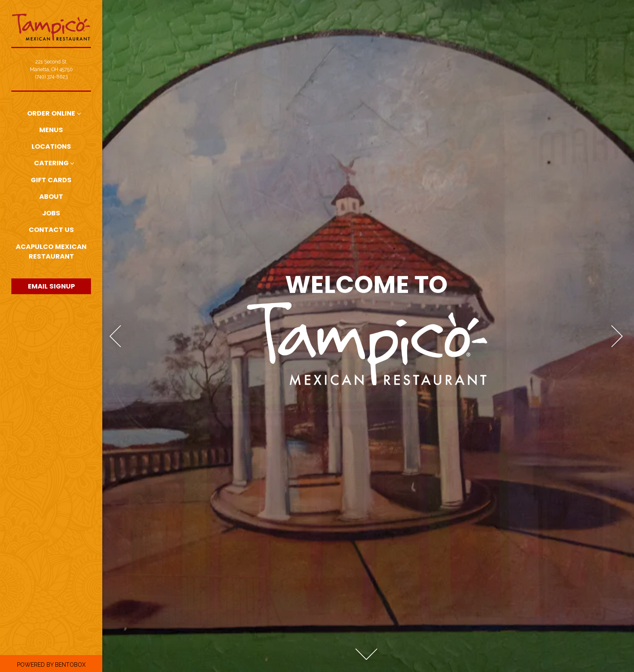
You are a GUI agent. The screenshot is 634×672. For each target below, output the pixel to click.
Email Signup (51, 286)
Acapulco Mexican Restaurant (53, 252)
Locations (53, 146)
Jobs (51, 213)
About (51, 197)
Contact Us (51, 230)
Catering (51, 163)
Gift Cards (51, 180)
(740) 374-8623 (51, 77)
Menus (51, 130)
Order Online (51, 113)
